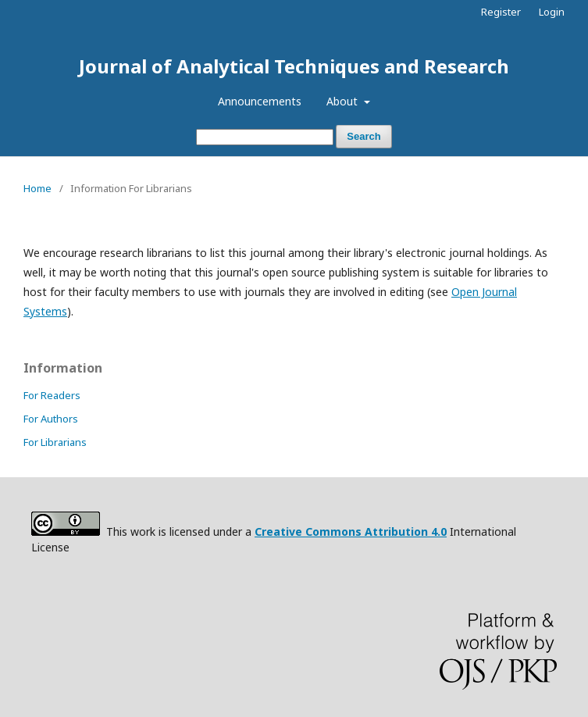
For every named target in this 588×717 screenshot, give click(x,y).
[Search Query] (265, 137)
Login (552, 12)
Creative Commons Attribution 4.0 (351, 532)
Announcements (260, 101)
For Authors (51, 419)
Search (363, 136)
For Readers (52, 395)
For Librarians (55, 442)
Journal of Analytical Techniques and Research (294, 66)
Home (37, 188)
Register (501, 12)
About (344, 101)
